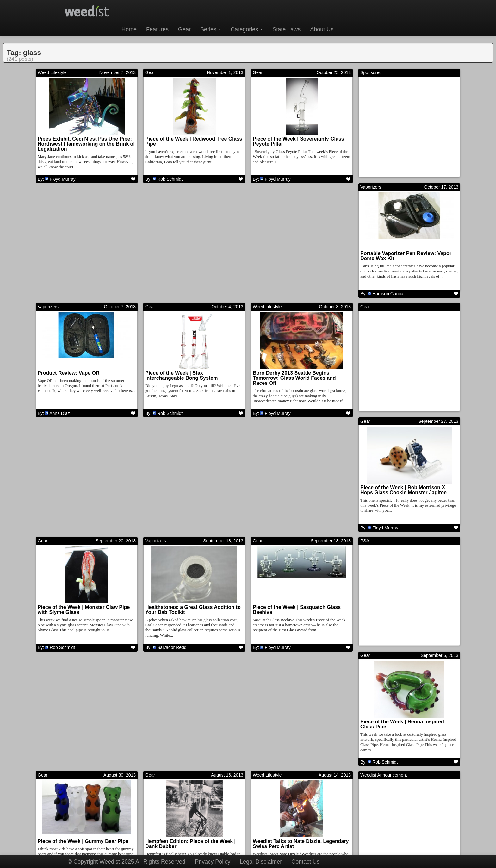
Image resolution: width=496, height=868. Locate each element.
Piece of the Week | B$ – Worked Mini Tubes (405, 743)
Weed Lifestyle (52, 72)
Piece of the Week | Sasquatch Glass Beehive (82, 502)
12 (281, 807)
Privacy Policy (213, 862)
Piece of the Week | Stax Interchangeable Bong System (289, 262)
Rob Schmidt (170, 179)
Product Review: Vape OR (176, 259)
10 (244, 807)
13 (300, 807)
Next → (324, 807)
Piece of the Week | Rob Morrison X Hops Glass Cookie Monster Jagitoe (188, 382)
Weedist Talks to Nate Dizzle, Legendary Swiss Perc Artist (193, 622)
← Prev (172, 807)
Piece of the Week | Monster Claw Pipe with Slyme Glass (299, 382)
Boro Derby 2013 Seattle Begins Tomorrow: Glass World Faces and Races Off (402, 264)
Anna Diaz (167, 299)
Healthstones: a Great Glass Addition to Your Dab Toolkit (408, 382)
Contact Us (305, 862)
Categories (247, 29)
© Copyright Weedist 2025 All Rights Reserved (127, 862)
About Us (322, 29)
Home (129, 29)
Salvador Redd (387, 420)
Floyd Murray (63, 179)
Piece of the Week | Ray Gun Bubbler (405, 620)
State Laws (286, 29)
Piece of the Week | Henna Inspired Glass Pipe (295, 502)
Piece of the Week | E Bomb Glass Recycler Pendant (78, 743)
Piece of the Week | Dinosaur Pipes (187, 740)
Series (211, 29)
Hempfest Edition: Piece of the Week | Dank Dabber (83, 622)
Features (157, 29)
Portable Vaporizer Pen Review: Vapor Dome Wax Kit (83, 262)
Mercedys (274, 780)
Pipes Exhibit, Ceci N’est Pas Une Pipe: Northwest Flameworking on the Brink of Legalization (86, 144)
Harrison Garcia (65, 299)
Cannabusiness (268, 674)
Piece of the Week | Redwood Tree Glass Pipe (194, 141)
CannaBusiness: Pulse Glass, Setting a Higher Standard (300, 743)
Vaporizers (48, 193)
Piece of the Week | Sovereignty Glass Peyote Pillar (298, 141)
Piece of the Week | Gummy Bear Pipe (406, 500)
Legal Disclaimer (261, 862)
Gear (184, 29)
